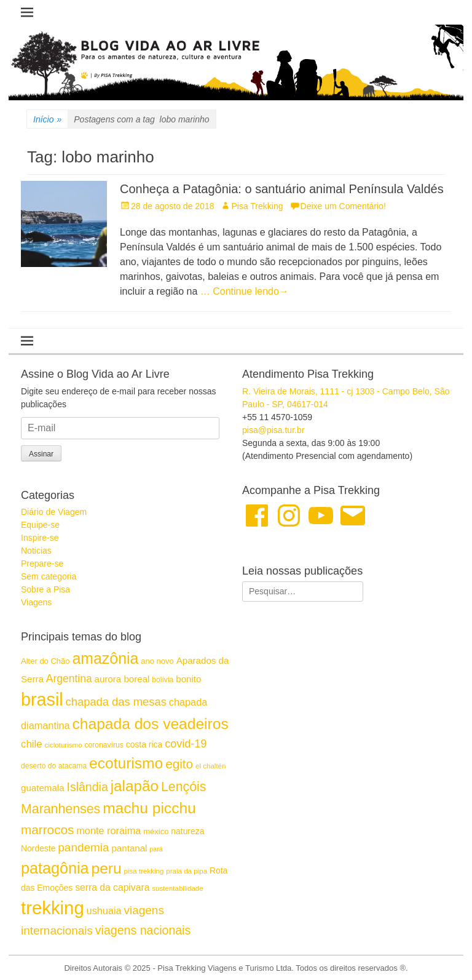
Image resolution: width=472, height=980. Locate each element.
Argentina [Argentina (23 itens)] (69, 679)
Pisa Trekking (257, 206)
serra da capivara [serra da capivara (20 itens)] (112, 887)
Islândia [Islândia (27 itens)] (87, 787)
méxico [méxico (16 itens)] (156, 831)
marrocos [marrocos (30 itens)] (47, 830)
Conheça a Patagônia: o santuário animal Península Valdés (282, 189)
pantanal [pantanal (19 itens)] (129, 848)
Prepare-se (42, 564)
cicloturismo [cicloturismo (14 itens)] (64, 745)
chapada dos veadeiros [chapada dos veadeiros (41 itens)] (151, 724)
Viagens (36, 602)
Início (47, 120)
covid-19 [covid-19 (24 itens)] (186, 744)
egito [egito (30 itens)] (179, 764)
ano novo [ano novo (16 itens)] (157, 661)
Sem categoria (49, 576)
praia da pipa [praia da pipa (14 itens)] (187, 871)
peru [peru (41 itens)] (106, 868)
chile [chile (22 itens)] (32, 744)
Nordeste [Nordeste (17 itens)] (38, 848)
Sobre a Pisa (45, 589)
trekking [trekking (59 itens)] (53, 908)
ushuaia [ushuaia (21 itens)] (104, 910)
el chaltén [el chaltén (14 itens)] (210, 766)
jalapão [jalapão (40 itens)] (135, 786)
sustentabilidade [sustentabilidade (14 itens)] (177, 888)
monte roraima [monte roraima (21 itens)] (108, 831)
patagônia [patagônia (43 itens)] (55, 868)
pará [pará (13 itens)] (156, 849)
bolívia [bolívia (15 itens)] (163, 680)
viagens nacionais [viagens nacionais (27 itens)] (143, 930)
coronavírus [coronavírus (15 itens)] (104, 745)
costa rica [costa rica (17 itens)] (144, 744)
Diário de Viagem (54, 512)
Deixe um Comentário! (343, 206)
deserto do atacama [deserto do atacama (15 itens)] (54, 766)
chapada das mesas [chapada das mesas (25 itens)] (116, 702)
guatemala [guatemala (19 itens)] (43, 788)
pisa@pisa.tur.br (273, 430)
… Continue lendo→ (245, 291)
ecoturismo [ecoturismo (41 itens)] (126, 763)
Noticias (36, 551)
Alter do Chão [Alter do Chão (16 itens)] (45, 661)
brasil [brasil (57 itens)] (42, 699)
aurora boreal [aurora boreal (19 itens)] (122, 679)
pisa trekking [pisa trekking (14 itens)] (144, 871)
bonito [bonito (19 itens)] (188, 679)
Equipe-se (40, 525)
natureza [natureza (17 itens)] (187, 831)
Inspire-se (40, 538)
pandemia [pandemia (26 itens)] (83, 847)
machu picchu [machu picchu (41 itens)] (149, 808)
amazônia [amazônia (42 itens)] (105, 658)
